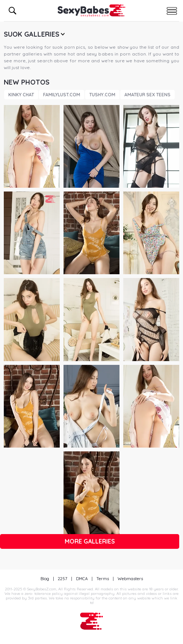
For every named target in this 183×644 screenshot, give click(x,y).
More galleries (90, 541)
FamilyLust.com (62, 95)
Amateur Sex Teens (147, 95)
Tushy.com (102, 95)
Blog (45, 579)
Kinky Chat (21, 95)
